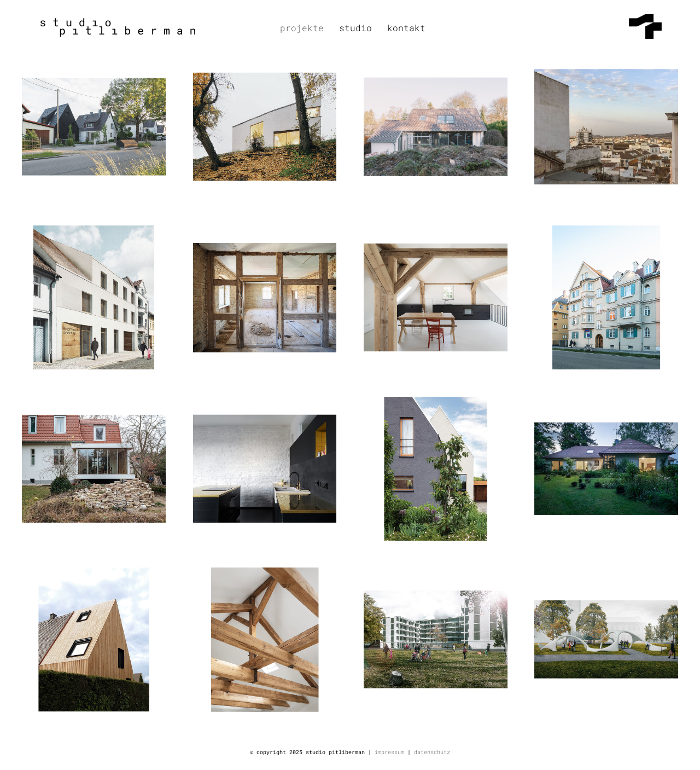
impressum (389, 752)
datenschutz (432, 752)
